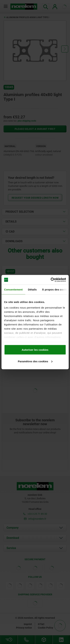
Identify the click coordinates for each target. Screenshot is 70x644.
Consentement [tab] (13, 290)
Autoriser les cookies (35, 350)
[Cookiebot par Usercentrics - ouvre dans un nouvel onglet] (51, 280)
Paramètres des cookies (35, 361)
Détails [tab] (32, 290)
